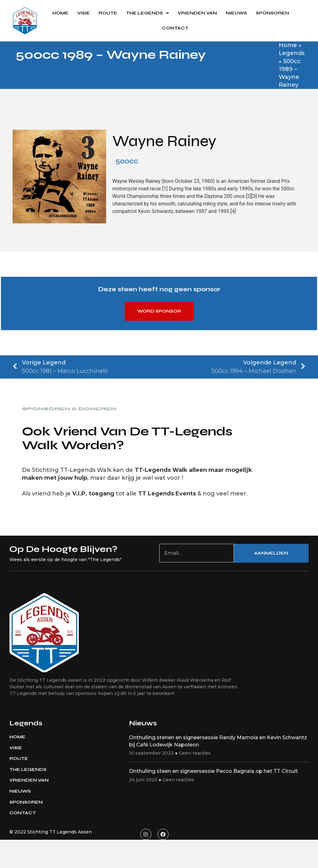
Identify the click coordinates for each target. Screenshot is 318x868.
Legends (292, 53)
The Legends (147, 13)
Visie (84, 13)
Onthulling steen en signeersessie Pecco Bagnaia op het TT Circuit (213, 771)
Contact (175, 28)
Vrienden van (197, 13)
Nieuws (236, 13)
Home (60, 13)
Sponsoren (272, 13)
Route (108, 13)
